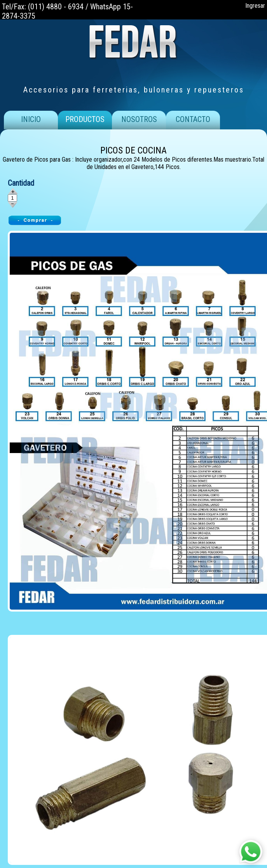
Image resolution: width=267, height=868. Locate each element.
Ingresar (255, 6)
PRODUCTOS (85, 119)
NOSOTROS (139, 119)
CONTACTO (193, 119)
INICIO (31, 119)
